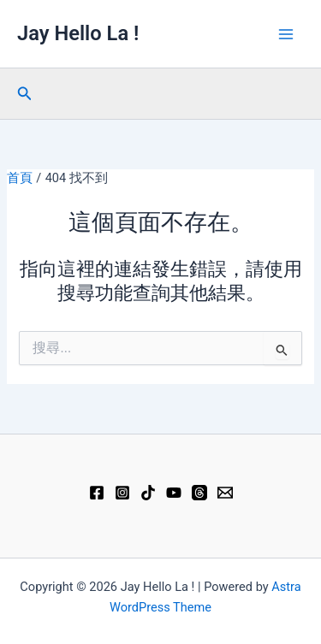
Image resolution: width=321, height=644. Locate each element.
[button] (25, 94)
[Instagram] (122, 493)
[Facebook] (97, 493)
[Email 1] (225, 493)
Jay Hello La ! (78, 33)
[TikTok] (148, 493)
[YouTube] (174, 493)
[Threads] (199, 493)
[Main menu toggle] (286, 34)
